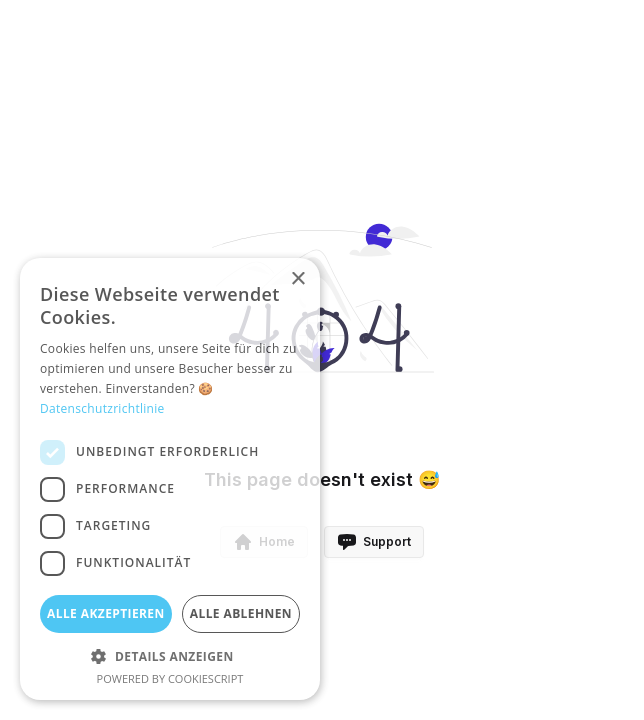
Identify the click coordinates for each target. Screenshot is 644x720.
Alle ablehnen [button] (241, 613)
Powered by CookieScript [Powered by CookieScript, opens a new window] (170, 678)
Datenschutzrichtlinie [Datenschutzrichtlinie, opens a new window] (102, 408)
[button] (170, 656)
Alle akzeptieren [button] (106, 613)
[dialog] (170, 479)
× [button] (297, 279)
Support (374, 542)
